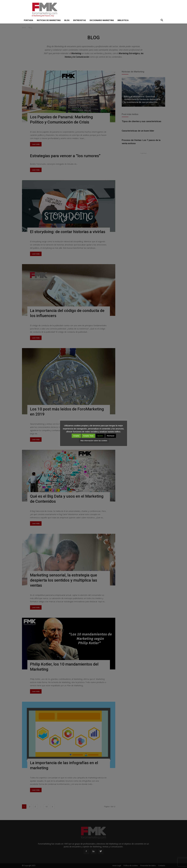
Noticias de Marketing (49, 20)
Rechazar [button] (111, 436)
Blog (67, 20)
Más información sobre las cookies (94, 441)
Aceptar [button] (76, 436)
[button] (162, 20)
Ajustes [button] (100, 436)
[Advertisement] (116, 10)
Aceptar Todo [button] (88, 436)
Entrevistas (80, 20)
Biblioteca (123, 20)
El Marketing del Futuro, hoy (43, 16)
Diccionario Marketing (102, 20)
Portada (28, 20)
